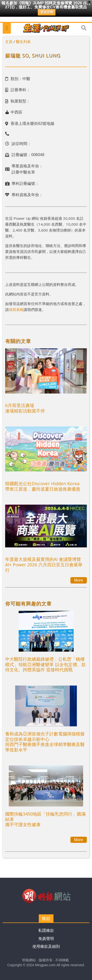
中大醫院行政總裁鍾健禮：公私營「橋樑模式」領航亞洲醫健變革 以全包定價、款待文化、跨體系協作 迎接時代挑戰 (46, 664)
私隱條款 (46, 930)
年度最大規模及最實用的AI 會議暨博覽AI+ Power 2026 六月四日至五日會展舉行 (44, 564)
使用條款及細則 (46, 946)
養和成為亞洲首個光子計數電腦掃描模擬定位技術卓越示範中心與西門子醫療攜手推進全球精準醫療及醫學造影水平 (45, 742)
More (79, 580)
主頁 (9, 42)
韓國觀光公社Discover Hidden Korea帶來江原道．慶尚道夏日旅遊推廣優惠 (43, 486)
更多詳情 (47, 12)
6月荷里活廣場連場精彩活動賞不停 (25, 408)
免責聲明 (46, 939)
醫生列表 (23, 42)
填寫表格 (16, 309)
